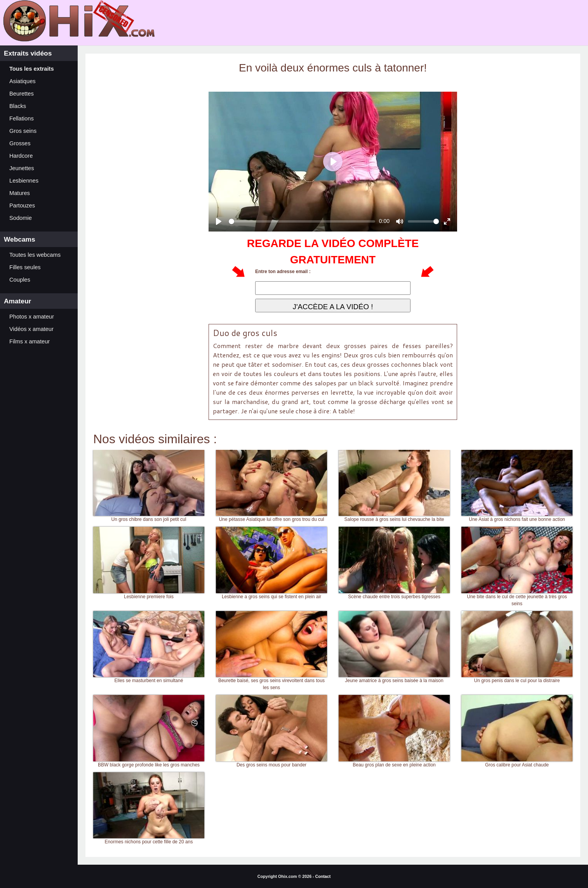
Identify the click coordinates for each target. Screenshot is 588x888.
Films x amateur (30, 341)
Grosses (20, 143)
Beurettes (22, 94)
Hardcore (21, 156)
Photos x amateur (32, 317)
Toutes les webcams (35, 255)
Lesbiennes (24, 181)
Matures (20, 193)
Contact (323, 876)
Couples (20, 280)
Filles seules (25, 267)
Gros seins (23, 131)
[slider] (302, 221)
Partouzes (22, 205)
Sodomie (21, 218)
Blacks (18, 106)
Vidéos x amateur (31, 329)
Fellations (22, 118)
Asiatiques (23, 81)
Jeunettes (22, 168)
